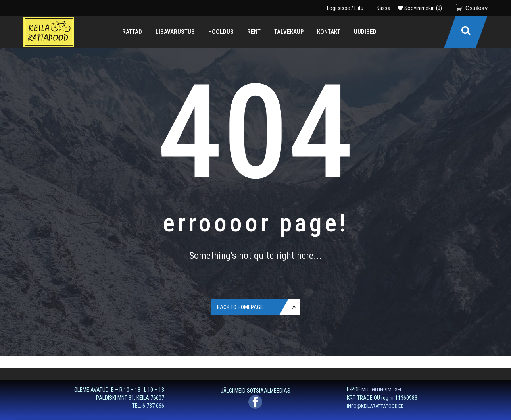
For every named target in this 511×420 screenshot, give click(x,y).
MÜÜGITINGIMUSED (382, 390)
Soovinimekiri (420, 8)
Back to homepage (240, 307)
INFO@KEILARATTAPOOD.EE (375, 406)
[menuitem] (132, 32)
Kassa (383, 8)
